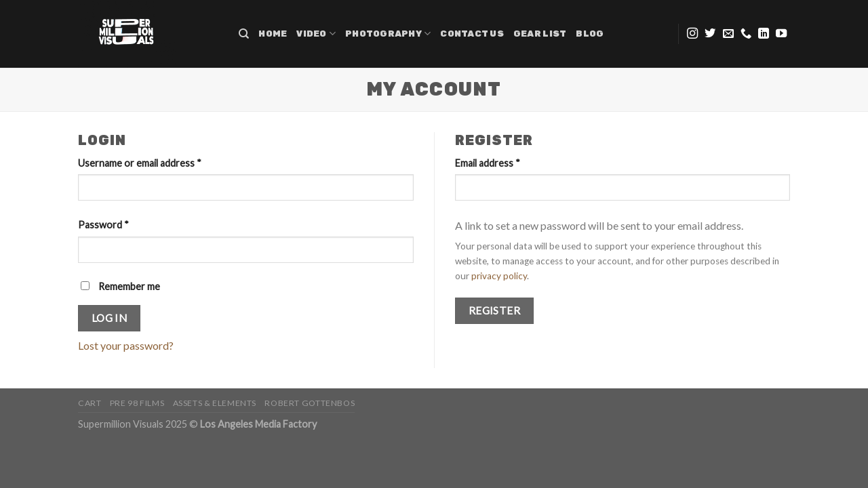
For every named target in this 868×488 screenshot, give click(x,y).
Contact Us (472, 34)
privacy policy (499, 276)
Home (273, 34)
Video (316, 34)
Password (103, 225)
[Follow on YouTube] (781, 34)
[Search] (244, 34)
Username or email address (140, 163)
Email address (488, 163)
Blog (590, 34)
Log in (110, 318)
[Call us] (746, 34)
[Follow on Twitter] (710, 34)
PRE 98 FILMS (137, 403)
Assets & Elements (215, 403)
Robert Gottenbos (310, 403)
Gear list (540, 34)
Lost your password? (126, 345)
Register (495, 310)
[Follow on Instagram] (692, 34)
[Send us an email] (728, 34)
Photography (388, 34)
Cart (90, 403)
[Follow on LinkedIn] (764, 34)
